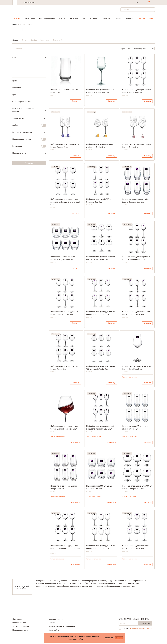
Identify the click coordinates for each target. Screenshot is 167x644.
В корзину (76, 101)
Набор (28, 125)
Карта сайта (54, 630)
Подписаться (145, 623)
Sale (151, 18)
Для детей (94, 18)
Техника (118, 18)
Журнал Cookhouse (21, 626)
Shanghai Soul (59, 40)
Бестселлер (28, 146)
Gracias (33, 40)
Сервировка (30, 18)
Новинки (141, 18)
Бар (84, 18)
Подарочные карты (20, 630)
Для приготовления (47, 18)
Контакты (52, 623)
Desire (24, 40)
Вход (138, 2)
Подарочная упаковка (28, 139)
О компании (17, 619)
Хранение (106, 18)
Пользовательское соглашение (62, 626)
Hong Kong (45, 40)
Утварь (62, 18)
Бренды (17, 18)
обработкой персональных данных (141, 629)
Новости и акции (19, 623)
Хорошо (119, 638)
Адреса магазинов (29, 2)
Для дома (130, 18)
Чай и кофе (74, 18)
